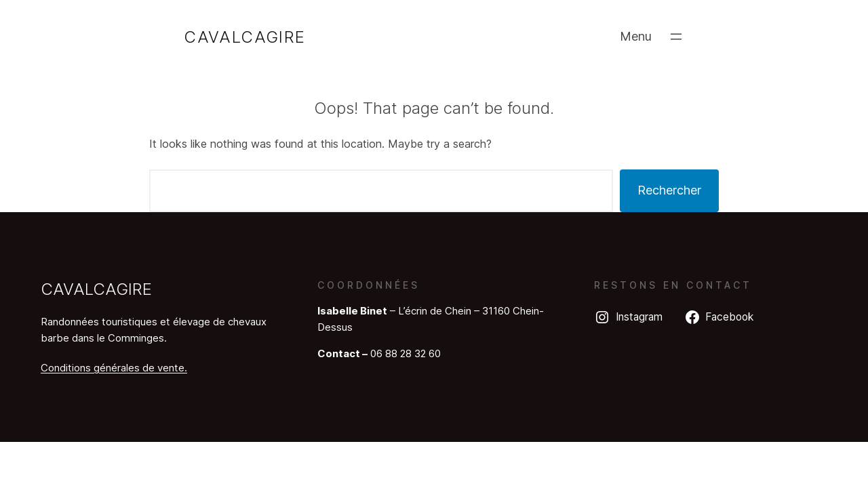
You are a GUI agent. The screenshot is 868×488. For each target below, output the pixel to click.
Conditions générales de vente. (114, 368)
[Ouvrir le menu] (676, 37)
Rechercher (669, 190)
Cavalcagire (244, 37)
